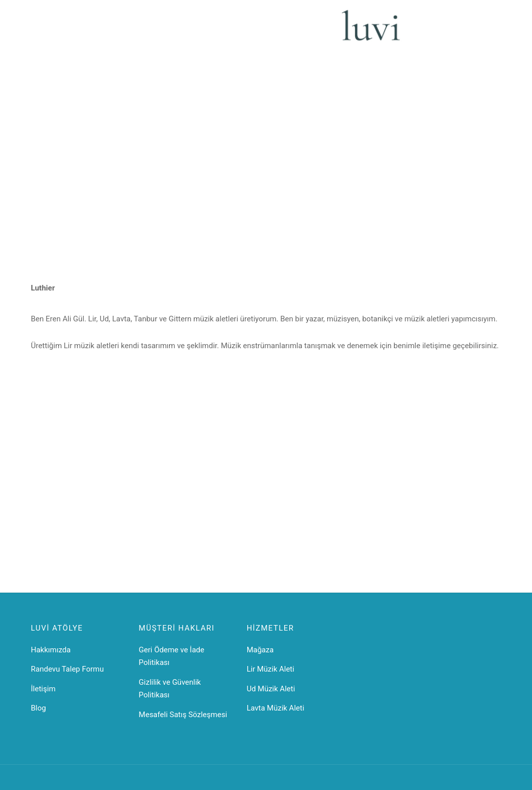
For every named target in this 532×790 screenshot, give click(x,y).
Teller (277, 31)
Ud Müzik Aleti (271, 689)
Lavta (171, 31)
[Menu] (37, 31)
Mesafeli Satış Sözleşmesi (183, 715)
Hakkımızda (51, 650)
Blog (38, 708)
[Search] (61, 31)
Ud (146, 31)
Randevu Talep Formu (67, 669)
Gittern (204, 31)
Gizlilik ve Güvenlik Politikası (170, 689)
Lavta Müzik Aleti (276, 708)
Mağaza (260, 650)
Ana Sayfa (92, 31)
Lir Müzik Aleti (271, 669)
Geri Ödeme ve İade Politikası (171, 656)
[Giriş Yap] (469, 32)
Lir (125, 31)
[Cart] (495, 31)
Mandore (241, 31)
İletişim (311, 31)
